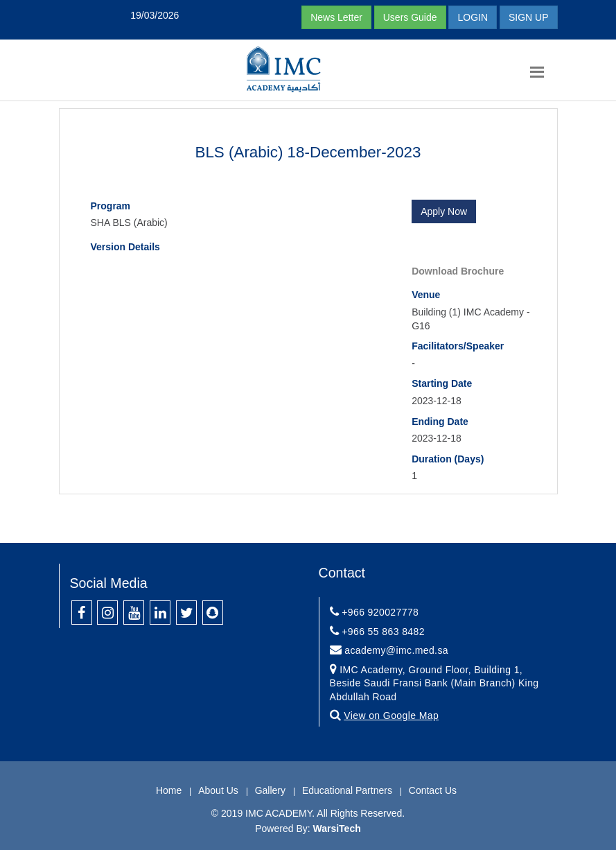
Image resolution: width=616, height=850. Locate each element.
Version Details (125, 247)
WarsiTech (337, 829)
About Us (218, 790)
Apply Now (444, 211)
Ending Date (440, 422)
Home (169, 790)
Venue (426, 295)
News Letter (336, 17)
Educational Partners (347, 790)
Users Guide (410, 17)
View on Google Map (391, 715)
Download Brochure (458, 271)
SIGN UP (529, 17)
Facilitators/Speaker (458, 346)
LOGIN (473, 17)
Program (111, 206)
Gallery (270, 790)
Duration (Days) (448, 459)
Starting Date (442, 383)
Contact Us (433, 790)
